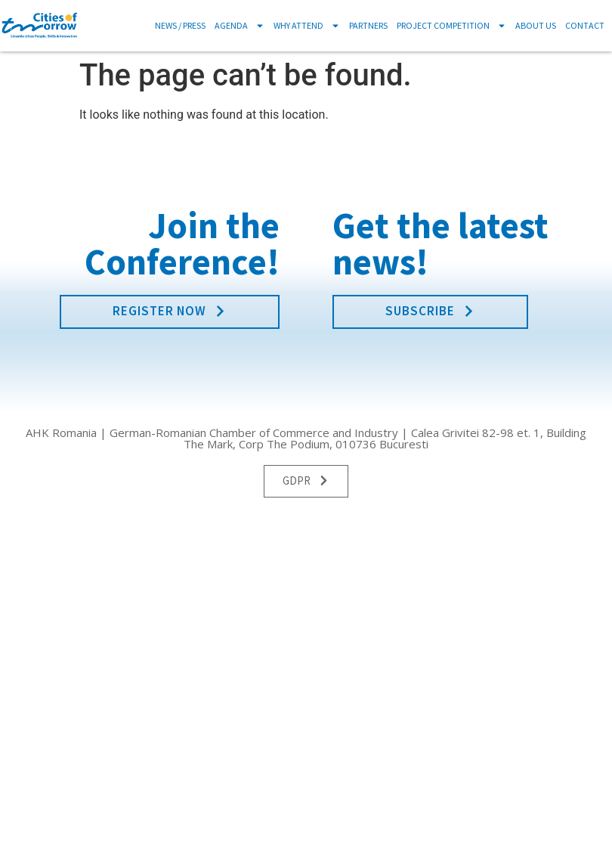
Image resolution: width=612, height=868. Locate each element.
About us (536, 25)
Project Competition (451, 26)
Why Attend (307, 26)
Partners (368, 25)
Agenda (240, 26)
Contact (585, 25)
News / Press (180, 25)
